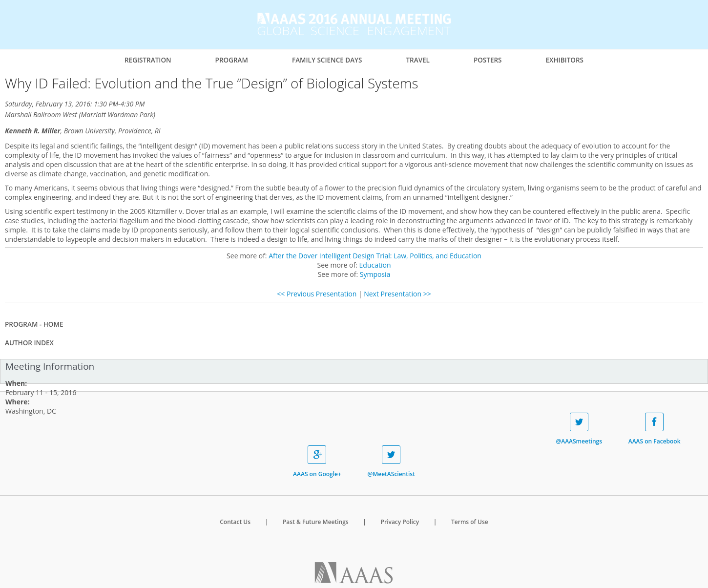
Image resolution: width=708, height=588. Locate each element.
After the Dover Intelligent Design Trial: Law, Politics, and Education (375, 256)
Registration (148, 60)
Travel (417, 60)
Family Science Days (327, 60)
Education (375, 265)
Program (232, 60)
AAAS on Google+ (317, 462)
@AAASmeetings (579, 429)
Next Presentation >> (397, 294)
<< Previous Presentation (317, 294)
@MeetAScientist (391, 462)
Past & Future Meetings (316, 522)
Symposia (375, 274)
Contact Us (235, 522)
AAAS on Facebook (655, 429)
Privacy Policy (400, 522)
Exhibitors (564, 60)
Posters (488, 60)
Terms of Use (470, 522)
